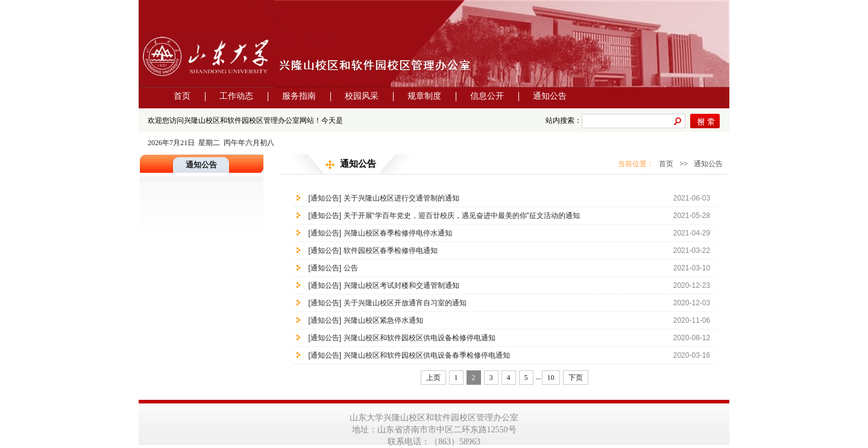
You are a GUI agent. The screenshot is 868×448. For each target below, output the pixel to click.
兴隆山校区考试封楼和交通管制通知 (401, 285)
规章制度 (424, 96)
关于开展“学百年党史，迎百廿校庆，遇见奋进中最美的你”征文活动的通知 (462, 216)
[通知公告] (325, 198)
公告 (351, 268)
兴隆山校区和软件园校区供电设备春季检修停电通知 (427, 355)
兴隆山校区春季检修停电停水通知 (398, 233)
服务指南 (299, 96)
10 (551, 378)
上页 (433, 378)
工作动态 (236, 96)
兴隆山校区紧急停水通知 (383, 320)
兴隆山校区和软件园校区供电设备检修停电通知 (420, 338)
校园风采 (362, 96)
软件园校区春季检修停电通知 (391, 250)
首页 (182, 96)
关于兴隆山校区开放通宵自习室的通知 (405, 303)
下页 (576, 378)
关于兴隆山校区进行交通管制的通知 (401, 198)
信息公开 (487, 96)
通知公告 (550, 96)
